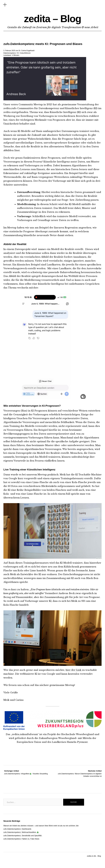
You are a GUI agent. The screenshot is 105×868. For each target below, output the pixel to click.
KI (18, 53)
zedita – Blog (52, 19)
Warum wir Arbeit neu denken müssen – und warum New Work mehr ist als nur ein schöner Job (41, 826)
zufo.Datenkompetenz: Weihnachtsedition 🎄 (21, 832)
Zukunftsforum (25, 53)
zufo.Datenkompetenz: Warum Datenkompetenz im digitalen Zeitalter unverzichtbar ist (77, 773)
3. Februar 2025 (9, 51)
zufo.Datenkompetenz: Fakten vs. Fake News (21, 839)
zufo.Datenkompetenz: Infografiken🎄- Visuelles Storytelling (26, 772)
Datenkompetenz (10, 53)
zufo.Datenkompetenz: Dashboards (17, 829)
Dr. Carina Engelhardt (26, 51)
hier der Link (74, 670)
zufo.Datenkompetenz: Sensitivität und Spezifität (23, 835)
